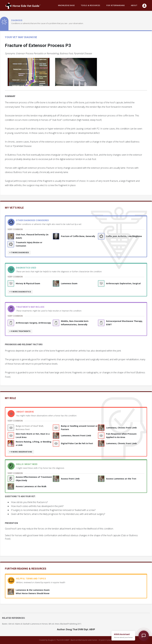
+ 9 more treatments (20, 331)
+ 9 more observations (21, 452)
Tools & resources (90, 5)
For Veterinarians (116, 5)
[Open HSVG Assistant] (144, 636)
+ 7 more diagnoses (19, 253)
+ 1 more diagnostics (20, 292)
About (134, 5)
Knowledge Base (66, 5)
